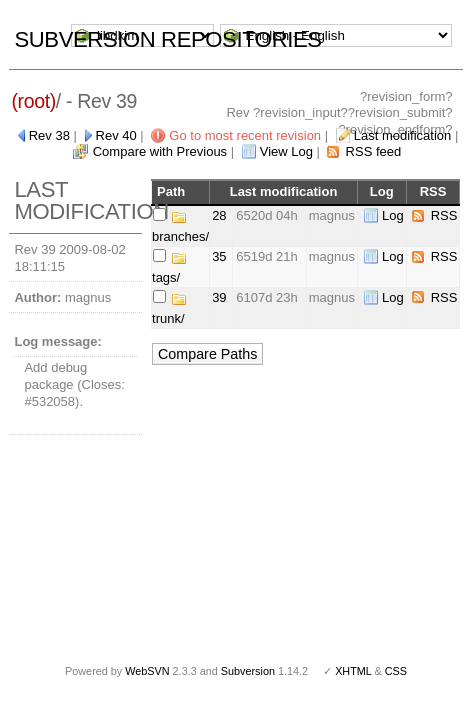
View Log (286, 151)
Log (393, 215)
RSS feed (374, 151)
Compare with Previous (160, 151)
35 (219, 256)
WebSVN (147, 671)
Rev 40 (116, 135)
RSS (444, 215)
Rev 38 (49, 135)
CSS (396, 671)
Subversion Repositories (167, 39)
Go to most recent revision (245, 135)
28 (219, 215)
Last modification (403, 135)
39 (219, 297)
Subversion (248, 671)
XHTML (353, 671)
